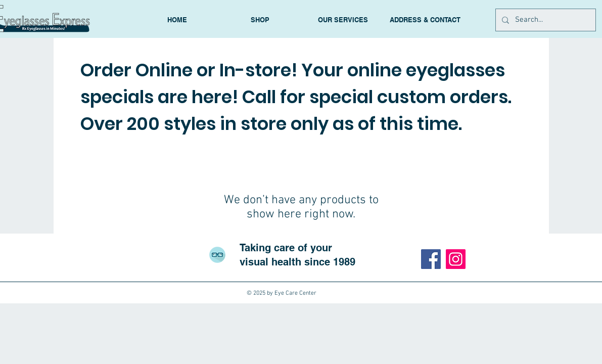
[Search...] (545, 20)
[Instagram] (456, 259)
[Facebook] (431, 259)
